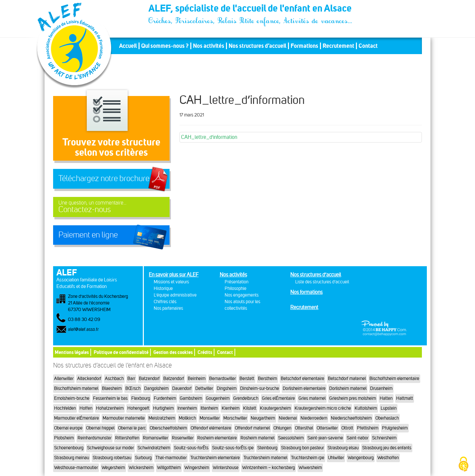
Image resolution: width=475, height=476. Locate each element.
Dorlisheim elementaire (304, 388)
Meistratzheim (162, 418)
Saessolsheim (291, 438)
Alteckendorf (89, 379)
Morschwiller (235, 418)
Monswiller (210, 418)
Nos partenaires (168, 308)
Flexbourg (141, 398)
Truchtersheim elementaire (215, 458)
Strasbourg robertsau (112, 458)
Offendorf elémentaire (211, 428)
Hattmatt (405, 398)
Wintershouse (226, 468)
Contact (368, 46)
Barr (131, 379)
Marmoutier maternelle (124, 418)
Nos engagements (242, 295)
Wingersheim (197, 468)
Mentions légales (72, 352)
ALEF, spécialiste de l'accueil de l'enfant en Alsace (251, 9)
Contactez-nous (111, 207)
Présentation (237, 282)
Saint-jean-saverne (325, 438)
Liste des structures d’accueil (322, 282)
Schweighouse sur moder (111, 448)
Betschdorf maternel (347, 379)
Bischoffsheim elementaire (394, 379)
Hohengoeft (138, 408)
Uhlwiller (336, 458)
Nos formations (306, 292)
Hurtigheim (163, 408)
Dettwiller (204, 388)
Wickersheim (141, 468)
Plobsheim (64, 438)
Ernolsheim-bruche (72, 398)
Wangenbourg (361, 458)
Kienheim (231, 408)
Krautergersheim (275, 408)
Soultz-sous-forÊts (191, 448)
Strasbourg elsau (343, 448)
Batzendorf (149, 379)
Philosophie (236, 288)
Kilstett (250, 408)
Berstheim (268, 379)
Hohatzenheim (110, 408)
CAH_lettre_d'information (209, 137)
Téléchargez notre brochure (104, 178)
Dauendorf (182, 388)
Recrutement (338, 46)
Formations (304, 46)
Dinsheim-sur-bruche (260, 388)
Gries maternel (312, 398)
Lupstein (389, 408)
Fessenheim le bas (110, 398)
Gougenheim (218, 398)
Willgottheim (169, 468)
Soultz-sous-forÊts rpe (233, 448)
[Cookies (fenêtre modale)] (463, 465)
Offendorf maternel (252, 428)
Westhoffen (388, 458)
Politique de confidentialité (121, 352)
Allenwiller (64, 379)
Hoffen (86, 408)
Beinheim (197, 379)
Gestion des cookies (173, 352)
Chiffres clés (165, 302)
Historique (163, 288)
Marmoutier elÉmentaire (77, 418)
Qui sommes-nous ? (165, 46)
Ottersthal (304, 428)
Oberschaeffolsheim (168, 428)
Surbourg (143, 458)
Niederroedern (314, 418)
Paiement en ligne (88, 235)
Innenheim (187, 408)
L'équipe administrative (175, 295)
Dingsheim (227, 388)
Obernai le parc (132, 428)
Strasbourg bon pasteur (302, 448)
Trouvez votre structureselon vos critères (111, 147)
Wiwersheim (310, 468)
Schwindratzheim (154, 448)
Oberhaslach (387, 418)
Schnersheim (384, 438)
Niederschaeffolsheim (351, 418)
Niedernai (288, 418)
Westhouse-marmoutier (76, 468)
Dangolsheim (156, 388)
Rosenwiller (183, 438)
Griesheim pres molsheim (353, 398)
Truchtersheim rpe (308, 458)
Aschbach (114, 379)
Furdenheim (165, 398)
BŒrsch (133, 388)
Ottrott (347, 428)
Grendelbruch (246, 398)
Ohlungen (282, 428)
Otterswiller (327, 428)
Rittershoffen (127, 438)
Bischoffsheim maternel (76, 388)
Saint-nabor (358, 438)
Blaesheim (112, 388)
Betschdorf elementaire (302, 379)
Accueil (128, 46)
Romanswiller (156, 438)
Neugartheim (263, 418)
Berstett (247, 379)
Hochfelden (65, 408)
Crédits (205, 352)
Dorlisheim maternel (348, 388)
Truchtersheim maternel (265, 458)
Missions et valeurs (171, 282)
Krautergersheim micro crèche (323, 408)
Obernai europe (68, 428)
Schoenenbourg (69, 448)
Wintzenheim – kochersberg (269, 468)
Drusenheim (381, 388)
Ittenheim (209, 408)
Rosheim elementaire (217, 438)
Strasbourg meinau (72, 458)
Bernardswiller (222, 379)
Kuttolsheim (366, 408)
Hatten (386, 398)
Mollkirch (187, 418)
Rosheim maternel (257, 438)
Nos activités (209, 46)
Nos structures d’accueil (257, 46)
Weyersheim (113, 468)
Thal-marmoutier (171, 458)
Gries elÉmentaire (278, 398)
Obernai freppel (100, 428)
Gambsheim (191, 398)
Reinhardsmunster (95, 438)
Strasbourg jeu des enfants (387, 448)
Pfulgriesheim (395, 428)
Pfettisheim (368, 428)
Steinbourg (267, 448)
